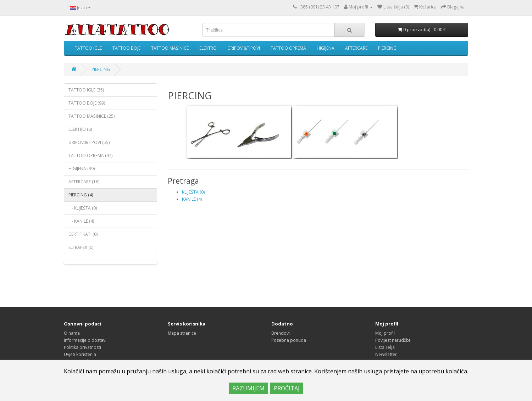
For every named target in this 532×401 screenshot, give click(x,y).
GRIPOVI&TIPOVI (244, 48)
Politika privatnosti (82, 347)
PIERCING (387, 48)
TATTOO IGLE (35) (86, 90)
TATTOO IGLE (88, 48)
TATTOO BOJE (126, 48)
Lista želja (385, 347)
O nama (72, 333)
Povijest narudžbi (393, 340)
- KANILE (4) (81, 221)
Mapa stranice (182, 333)
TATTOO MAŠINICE (170, 48)
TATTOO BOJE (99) (87, 103)
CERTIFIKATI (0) (83, 234)
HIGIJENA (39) (82, 169)
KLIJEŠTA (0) (193, 192)
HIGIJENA (326, 48)
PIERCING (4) (81, 195)
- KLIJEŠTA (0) (83, 208)
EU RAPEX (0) (81, 247)
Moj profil (385, 333)
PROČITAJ (287, 388)
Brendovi (281, 333)
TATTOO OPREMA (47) (90, 155)
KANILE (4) (192, 199)
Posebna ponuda (289, 340)
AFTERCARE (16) (84, 182)
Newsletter (386, 354)
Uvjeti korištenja (80, 354)
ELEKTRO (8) (80, 129)
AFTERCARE (356, 48)
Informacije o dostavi (85, 340)
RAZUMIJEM (248, 388)
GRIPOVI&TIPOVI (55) (89, 142)
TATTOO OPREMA (288, 48)
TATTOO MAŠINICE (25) (92, 116)
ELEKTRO (208, 48)
